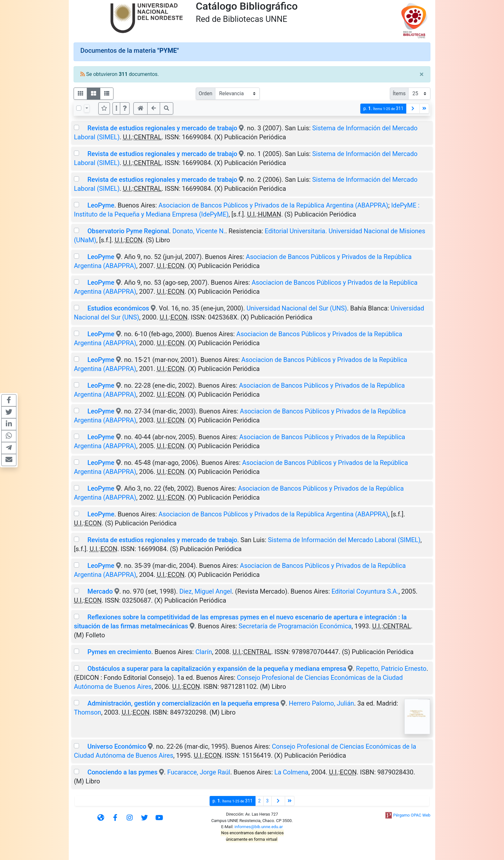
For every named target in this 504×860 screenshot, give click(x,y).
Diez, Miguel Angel (206, 591)
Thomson (88, 712)
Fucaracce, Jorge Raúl (199, 772)
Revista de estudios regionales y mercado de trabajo (162, 128)
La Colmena (291, 772)
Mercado (100, 591)
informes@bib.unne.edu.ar (259, 827)
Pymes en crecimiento (119, 652)
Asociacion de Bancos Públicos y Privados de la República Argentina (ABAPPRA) (273, 205)
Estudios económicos (118, 308)
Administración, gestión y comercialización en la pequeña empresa (183, 703)
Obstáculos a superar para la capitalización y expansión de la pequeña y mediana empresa (217, 669)
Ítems (399, 93)
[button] (125, 108)
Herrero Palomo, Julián (322, 703)
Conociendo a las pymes (122, 772)
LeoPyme (101, 205)
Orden (206, 93)
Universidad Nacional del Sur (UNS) (297, 308)
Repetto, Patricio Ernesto (391, 669)
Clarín (204, 652)
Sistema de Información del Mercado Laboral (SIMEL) (344, 540)
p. (383, 109)
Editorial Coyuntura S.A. (365, 591)
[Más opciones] (116, 108)
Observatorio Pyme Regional (128, 231)
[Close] (422, 74)
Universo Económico (117, 746)
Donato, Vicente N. (199, 231)
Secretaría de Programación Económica (295, 626)
